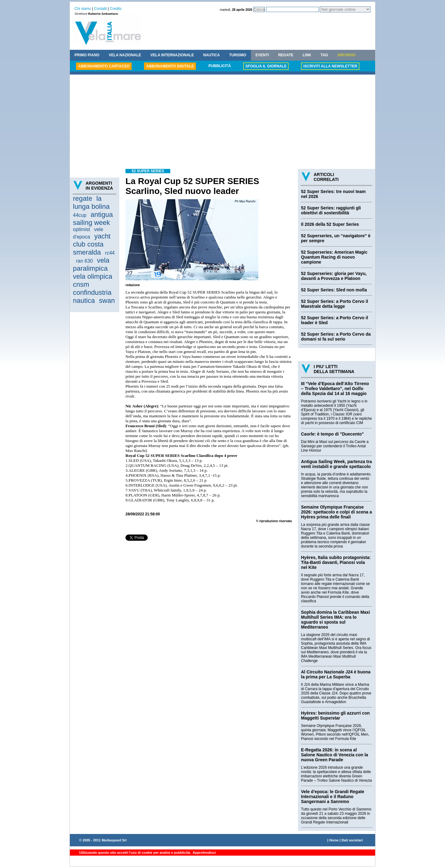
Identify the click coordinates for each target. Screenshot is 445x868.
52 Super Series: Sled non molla (334, 290)
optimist (81, 229)
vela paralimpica (91, 264)
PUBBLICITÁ (220, 66)
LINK (307, 55)
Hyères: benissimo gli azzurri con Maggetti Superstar (335, 715)
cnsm (81, 284)
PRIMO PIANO (87, 55)
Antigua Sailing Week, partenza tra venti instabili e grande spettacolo (336, 464)
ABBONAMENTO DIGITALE (170, 66)
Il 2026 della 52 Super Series (330, 224)
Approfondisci (204, 853)
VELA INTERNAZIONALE (172, 55)
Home (334, 840)
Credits (116, 9)
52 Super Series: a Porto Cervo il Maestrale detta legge (335, 304)
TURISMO (237, 55)
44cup (80, 215)
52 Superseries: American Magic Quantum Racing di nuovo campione (334, 257)
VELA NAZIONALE (125, 55)
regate (83, 198)
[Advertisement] (222, 122)
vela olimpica (93, 276)
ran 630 (84, 261)
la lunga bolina (91, 202)
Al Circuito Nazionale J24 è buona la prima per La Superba (336, 674)
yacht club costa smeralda (92, 244)
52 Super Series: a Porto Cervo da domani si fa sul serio (336, 337)
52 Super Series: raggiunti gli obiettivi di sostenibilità (331, 210)
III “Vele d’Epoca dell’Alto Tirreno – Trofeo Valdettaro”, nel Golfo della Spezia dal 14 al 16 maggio (335, 389)
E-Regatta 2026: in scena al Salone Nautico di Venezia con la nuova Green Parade (335, 755)
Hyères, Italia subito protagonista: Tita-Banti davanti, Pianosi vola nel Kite (336, 562)
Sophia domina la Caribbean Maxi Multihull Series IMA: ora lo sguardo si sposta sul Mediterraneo (335, 620)
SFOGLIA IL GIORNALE (266, 66)
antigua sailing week (93, 219)
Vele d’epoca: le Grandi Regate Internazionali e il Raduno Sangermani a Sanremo (333, 797)
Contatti (100, 9)
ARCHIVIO (347, 55)
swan (107, 301)
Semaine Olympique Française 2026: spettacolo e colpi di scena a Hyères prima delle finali (337, 512)
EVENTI (262, 55)
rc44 (110, 253)
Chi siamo (83, 9)
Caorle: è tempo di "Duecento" (332, 434)
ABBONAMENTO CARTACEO (104, 66)
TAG (324, 55)
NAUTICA (211, 55)
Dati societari (352, 840)
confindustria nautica (92, 296)
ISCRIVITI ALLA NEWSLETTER (330, 66)
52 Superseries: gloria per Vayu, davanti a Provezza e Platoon (334, 276)
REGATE (286, 55)
